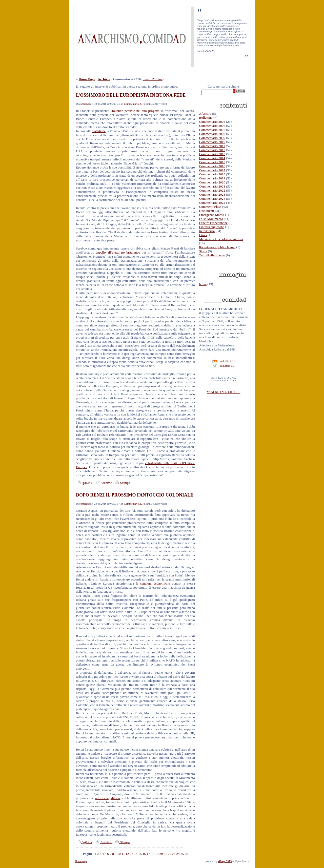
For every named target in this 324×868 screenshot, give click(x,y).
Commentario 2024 (212, 199)
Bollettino (206, 118)
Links (203, 235)
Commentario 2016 (135, 104)
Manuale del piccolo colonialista (221, 239)
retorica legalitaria (107, 798)
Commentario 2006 (212, 126)
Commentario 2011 (212, 146)
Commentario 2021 (212, 186)
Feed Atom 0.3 (224, 366)
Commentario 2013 (212, 154)
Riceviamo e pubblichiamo (217, 247)
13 (131, 854)
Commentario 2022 (212, 190)
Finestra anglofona (212, 227)
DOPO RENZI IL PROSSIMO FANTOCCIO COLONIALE (135, 495)
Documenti (206, 211)
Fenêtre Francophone (213, 223)
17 (148, 854)
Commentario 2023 (212, 194)
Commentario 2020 (212, 182)
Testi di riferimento (212, 255)
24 (178, 854)
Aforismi (205, 113)
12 (127, 854)
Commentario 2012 (212, 150)
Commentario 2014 (212, 158)
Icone (203, 284)
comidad (84, 104)
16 (144, 854)
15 (140, 854)
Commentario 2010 (212, 142)
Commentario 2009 (212, 138)
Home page (81, 861)
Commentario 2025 (212, 203)
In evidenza (207, 231)
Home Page (87, 79)
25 (182, 854)
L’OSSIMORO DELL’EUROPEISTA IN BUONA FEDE (131, 95)
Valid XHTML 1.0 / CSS (224, 392)
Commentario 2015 (212, 162)
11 (123, 854)
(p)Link (84, 483)
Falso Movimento (211, 219)
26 (186, 854)
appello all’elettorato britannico (118, 252)
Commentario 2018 (212, 174)
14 (136, 854)
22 (169, 854)
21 (165, 854)
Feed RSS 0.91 (224, 361)
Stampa (122, 483)
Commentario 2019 (212, 178)
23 (174, 854)
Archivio (104, 79)
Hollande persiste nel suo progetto (135, 111)
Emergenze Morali (211, 215)
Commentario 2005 (212, 122)
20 (161, 854)
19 (157, 854)
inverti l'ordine (152, 79)
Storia (203, 251)
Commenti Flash (210, 207)
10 (119, 854)
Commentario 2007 (212, 130)
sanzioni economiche (155, 583)
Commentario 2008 (212, 134)
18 (153, 854)
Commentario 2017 (212, 170)
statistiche (99, 131)
